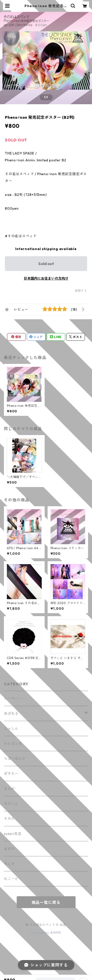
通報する (81, 291)
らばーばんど (15, 759)
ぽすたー (11, 774)
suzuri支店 (13, 834)
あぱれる (11, 713)
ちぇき (9, 864)
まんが (9, 789)
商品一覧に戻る (46, 902)
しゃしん (11, 728)
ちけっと (11, 804)
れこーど (11, 879)
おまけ (9, 849)
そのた (9, 819)
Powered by (46, 933)
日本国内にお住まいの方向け (46, 278)
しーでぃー (13, 698)
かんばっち (13, 743)
